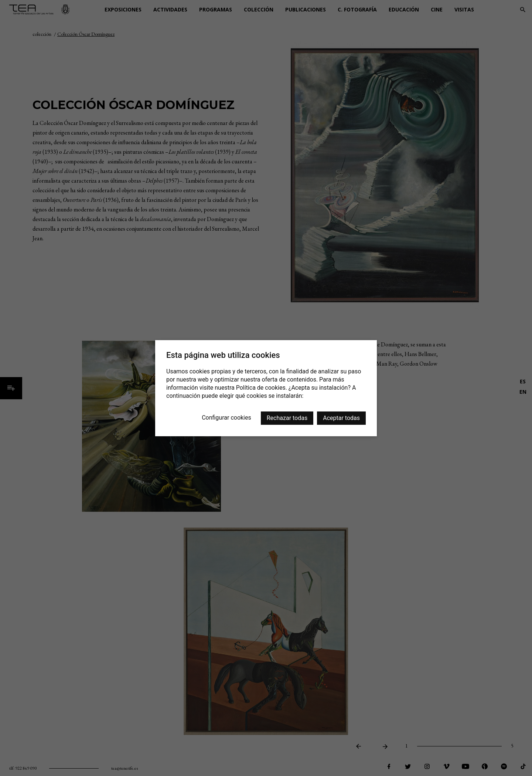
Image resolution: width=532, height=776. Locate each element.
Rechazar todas (287, 418)
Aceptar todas (341, 418)
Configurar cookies (226, 418)
